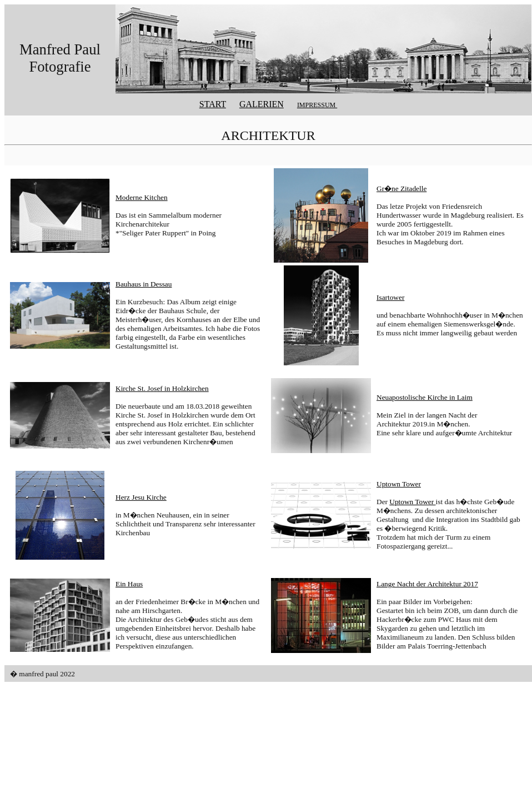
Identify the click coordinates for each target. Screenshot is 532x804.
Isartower (390, 297)
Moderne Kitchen (142, 197)
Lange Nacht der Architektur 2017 (427, 584)
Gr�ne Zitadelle (401, 189)
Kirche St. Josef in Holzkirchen (162, 388)
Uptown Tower (399, 484)
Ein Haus (129, 584)
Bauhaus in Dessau (144, 284)
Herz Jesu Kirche (141, 497)
